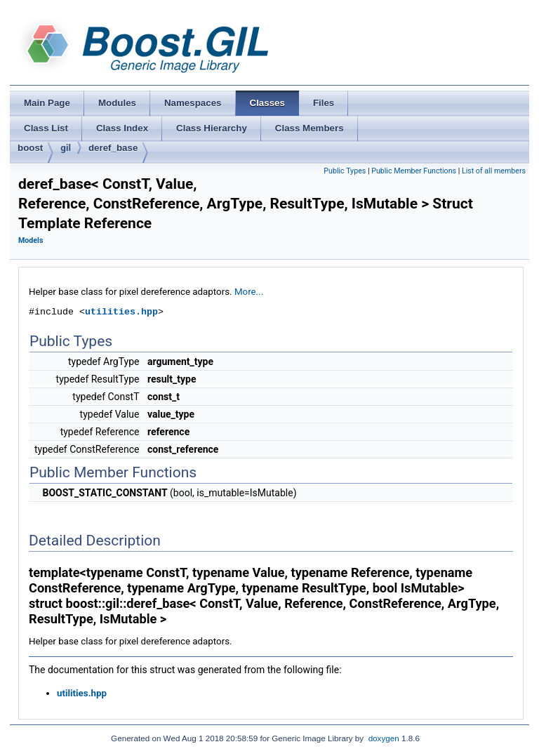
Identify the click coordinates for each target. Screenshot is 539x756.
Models (31, 240)
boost (30, 148)
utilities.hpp (121, 312)
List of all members (494, 171)
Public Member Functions (414, 171)
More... (249, 292)
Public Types (345, 171)
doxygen (384, 738)
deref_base (113, 148)
